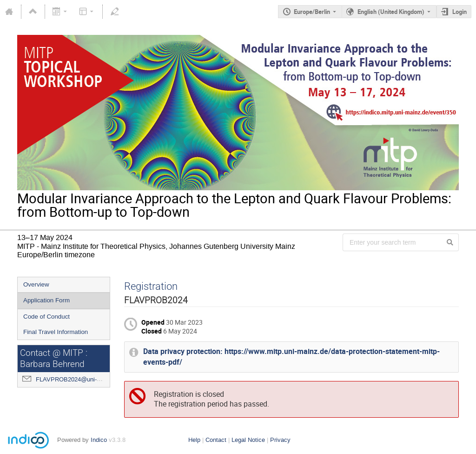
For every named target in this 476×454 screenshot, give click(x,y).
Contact (216, 440)
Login (459, 12)
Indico (99, 440)
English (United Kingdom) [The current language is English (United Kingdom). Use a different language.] (391, 12)
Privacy (280, 440)
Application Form (46, 300)
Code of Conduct (46, 317)
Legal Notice (248, 440)
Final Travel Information (56, 332)
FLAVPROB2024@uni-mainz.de (79, 379)
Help (194, 440)
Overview (36, 284)
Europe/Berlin (312, 12)
